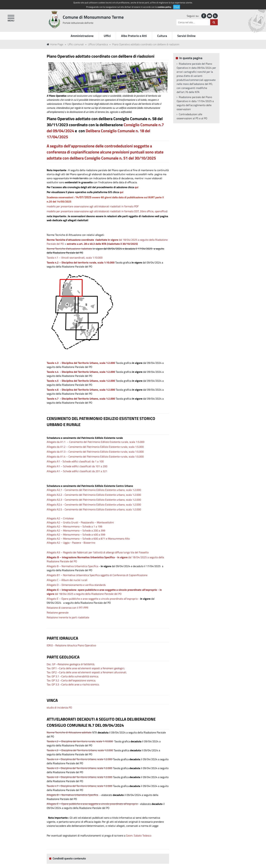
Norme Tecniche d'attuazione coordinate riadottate (77, 240)
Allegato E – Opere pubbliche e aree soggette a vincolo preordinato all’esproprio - (93, 599)
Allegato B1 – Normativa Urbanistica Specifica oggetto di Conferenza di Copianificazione (97, 575)
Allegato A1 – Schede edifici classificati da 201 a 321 (77, 471)
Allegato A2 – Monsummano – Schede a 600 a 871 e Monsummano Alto (88, 539)
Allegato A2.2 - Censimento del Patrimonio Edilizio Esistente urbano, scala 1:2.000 (94, 495)
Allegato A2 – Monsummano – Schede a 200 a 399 (76, 530)
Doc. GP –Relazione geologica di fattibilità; (71, 664)
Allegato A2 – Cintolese (60, 518)
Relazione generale (58, 612)
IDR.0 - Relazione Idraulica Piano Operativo (71, 645)
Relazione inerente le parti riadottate (68, 617)
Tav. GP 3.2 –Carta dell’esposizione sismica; (71, 680)
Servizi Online (186, 36)
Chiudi (177, 7)
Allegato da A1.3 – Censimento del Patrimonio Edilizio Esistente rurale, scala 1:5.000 (95, 452)
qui (136, 187)
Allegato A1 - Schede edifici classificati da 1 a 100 (75, 461)
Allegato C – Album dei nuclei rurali (67, 580)
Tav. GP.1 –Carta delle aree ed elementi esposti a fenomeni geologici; (86, 668)
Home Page (55, 44)
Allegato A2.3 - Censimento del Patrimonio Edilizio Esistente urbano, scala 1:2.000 (94, 500)
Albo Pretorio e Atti (134, 36)
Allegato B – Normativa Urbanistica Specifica (72, 566)
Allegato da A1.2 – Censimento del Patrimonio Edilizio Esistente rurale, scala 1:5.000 (95, 447)
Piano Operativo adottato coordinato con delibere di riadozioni (146, 44)
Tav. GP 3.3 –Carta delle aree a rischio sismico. (73, 684)
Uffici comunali (76, 44)
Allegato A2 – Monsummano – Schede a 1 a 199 (74, 526)
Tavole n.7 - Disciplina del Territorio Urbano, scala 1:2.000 (81, 399)
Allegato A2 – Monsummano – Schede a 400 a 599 (76, 534)
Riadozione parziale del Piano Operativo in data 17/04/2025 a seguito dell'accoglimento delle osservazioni (195, 103)
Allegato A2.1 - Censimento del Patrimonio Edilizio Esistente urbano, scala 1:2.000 (94, 490)
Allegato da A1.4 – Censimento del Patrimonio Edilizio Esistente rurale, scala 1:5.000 (95, 456)
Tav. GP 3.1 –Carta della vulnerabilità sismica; (73, 676)
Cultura (162, 36)
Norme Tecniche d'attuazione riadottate (69, 249)
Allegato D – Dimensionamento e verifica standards (76, 585)
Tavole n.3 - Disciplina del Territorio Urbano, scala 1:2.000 (81, 363)
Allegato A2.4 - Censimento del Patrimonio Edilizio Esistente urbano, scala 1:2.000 (94, 504)
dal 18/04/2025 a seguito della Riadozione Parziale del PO (104, 592)
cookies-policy (164, 7)
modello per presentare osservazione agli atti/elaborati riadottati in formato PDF (93, 206)
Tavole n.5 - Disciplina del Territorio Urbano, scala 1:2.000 (81, 381)
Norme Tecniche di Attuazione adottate (69, 732)
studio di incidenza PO (59, 707)
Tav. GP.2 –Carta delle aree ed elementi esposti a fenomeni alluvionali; (87, 672)
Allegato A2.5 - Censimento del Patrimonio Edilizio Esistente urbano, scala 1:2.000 (94, 509)
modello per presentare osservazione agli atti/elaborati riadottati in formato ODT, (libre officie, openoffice (107, 211)
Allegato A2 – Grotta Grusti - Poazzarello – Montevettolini (80, 522)
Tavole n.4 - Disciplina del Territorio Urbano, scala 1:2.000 (80, 759)
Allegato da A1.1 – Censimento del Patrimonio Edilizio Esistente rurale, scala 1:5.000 (96, 442)
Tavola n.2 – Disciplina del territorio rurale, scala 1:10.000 (81, 262)
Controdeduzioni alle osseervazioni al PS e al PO (192, 116)
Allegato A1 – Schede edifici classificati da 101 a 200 (77, 466)
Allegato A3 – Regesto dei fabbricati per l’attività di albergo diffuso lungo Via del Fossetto (98, 552)
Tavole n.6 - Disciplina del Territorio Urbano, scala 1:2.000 (81, 390)
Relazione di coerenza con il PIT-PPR (67, 608)
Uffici (107, 36)
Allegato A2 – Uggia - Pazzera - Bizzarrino (71, 543)
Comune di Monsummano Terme (93, 17)
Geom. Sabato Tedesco (139, 835)
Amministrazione (82, 36)
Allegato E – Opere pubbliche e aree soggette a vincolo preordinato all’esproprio (92, 804)
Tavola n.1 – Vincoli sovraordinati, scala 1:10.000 (75, 258)
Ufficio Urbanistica (98, 44)
